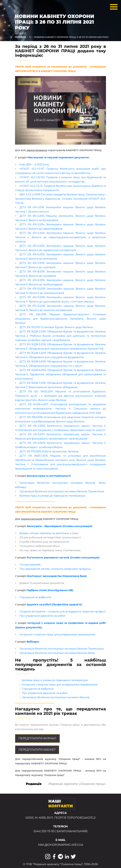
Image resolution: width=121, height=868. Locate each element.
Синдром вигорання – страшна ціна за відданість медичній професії (63, 612)
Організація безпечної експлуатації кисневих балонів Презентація (62, 649)
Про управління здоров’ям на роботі (43, 616)
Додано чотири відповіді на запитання (44, 533)
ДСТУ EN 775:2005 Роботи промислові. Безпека (49, 451)
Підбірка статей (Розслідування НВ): (50, 590)
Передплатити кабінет (37, 750)
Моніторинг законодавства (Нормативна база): (57, 576)
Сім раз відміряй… (31, 565)
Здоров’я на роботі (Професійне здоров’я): (54, 604)
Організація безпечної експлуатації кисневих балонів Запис (57, 653)
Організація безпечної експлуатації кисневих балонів (56, 697)
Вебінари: (33, 642)
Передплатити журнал (37, 738)
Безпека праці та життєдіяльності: (49, 476)
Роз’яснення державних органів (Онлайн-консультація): (63, 558)
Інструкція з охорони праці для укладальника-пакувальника (57, 634)
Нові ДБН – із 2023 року (34, 164)
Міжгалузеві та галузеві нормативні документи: (58, 157)
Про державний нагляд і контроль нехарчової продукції (55, 569)
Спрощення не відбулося (35, 597)
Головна (20, 37)
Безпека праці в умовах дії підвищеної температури (52, 496)
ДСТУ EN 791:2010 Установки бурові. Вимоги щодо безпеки (56, 327)
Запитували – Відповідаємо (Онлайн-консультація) (59, 526)
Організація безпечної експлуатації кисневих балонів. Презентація (62, 491)
